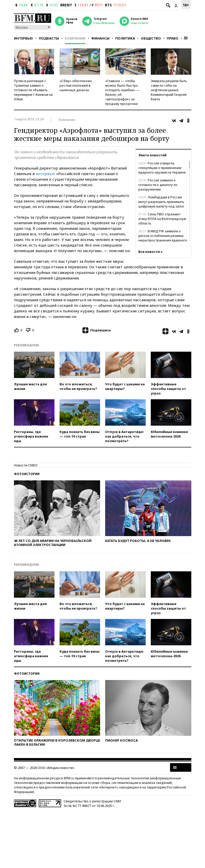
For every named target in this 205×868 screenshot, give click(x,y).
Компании (75, 38)
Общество (151, 38)
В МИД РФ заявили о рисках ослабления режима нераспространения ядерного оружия (163, 238)
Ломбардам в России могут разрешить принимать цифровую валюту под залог (161, 202)
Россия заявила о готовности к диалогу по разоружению (158, 185)
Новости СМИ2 (26, 465)
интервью (45, 174)
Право (173, 38)
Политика (125, 38)
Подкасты (49, 38)
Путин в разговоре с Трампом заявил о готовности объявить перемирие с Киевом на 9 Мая (33, 90)
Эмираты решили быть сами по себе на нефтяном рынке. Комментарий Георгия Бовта (169, 90)
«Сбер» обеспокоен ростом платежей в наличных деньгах (76, 85)
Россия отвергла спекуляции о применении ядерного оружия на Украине (162, 168)
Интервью (23, 38)
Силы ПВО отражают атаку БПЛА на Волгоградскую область (162, 219)
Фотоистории (27, 474)
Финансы (100, 38)
